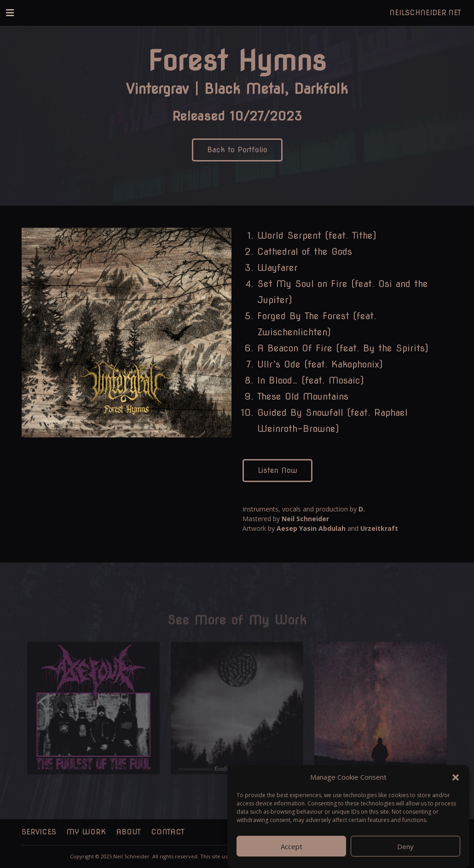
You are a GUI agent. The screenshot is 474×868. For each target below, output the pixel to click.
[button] (456, 782)
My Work (86, 832)
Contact (168, 832)
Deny (405, 852)
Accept (292, 852)
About (128, 832)
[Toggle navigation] (10, 13)
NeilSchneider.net (425, 13)
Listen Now (277, 470)
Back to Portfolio (237, 150)
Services (39, 832)
